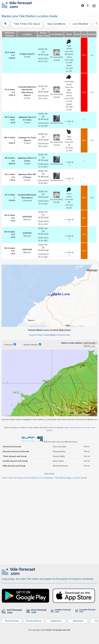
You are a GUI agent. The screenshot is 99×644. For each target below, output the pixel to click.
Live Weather (81, 24)
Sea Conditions (56, 24)
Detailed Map (63, 335)
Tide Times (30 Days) (27, 24)
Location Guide (79, 478)
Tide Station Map (62, 478)
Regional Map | (36, 335)
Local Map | (50, 335)
